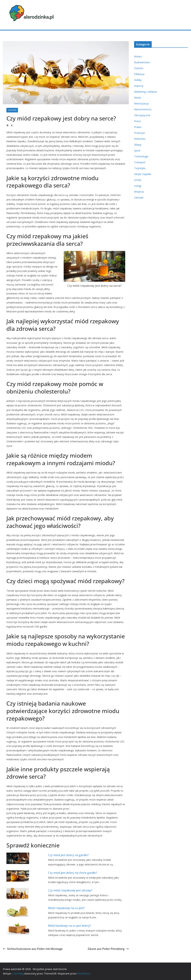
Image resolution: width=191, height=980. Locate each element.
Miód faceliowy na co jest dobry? (69, 926)
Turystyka (140, 168)
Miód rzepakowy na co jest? (66, 908)
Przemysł (139, 133)
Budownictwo (142, 62)
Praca (137, 121)
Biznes (138, 56)
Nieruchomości (143, 109)
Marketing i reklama (145, 92)
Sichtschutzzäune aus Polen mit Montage (33, 949)
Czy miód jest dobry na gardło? (68, 855)
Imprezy (139, 86)
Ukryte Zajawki (143, 174)
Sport (137, 151)
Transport (140, 162)
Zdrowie (12, 110)
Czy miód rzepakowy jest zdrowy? (70, 890)
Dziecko (139, 68)
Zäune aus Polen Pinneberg (108, 949)
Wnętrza (139, 192)
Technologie (141, 156)
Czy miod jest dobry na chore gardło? (73, 873)
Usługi (138, 186)
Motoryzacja (141, 103)
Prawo (138, 127)
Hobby (138, 80)
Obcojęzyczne (142, 115)
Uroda (138, 180)
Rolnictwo (140, 139)
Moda (137, 98)
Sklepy (138, 145)
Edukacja (139, 74)
